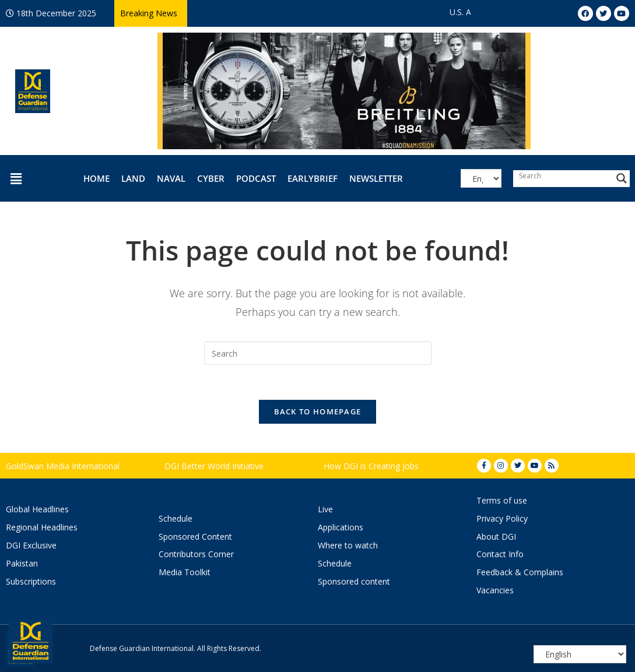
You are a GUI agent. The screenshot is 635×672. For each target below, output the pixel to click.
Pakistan (22, 563)
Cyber (211, 178)
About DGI (496, 536)
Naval (171, 178)
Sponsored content (354, 581)
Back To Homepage (318, 411)
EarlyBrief (313, 178)
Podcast (256, 178)
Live (325, 509)
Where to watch (348, 545)
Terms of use (502, 500)
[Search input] (563, 175)
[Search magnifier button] (622, 178)
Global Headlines (37, 509)
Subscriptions (31, 581)
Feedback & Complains (520, 572)
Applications (341, 527)
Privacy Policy (502, 518)
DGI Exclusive (31, 545)
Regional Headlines (42, 527)
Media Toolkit (185, 572)
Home (97, 178)
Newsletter (376, 178)
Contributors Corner (196, 554)
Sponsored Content (195, 536)
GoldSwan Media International (63, 466)
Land (133, 178)
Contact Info (500, 554)
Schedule (176, 518)
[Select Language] (481, 178)
